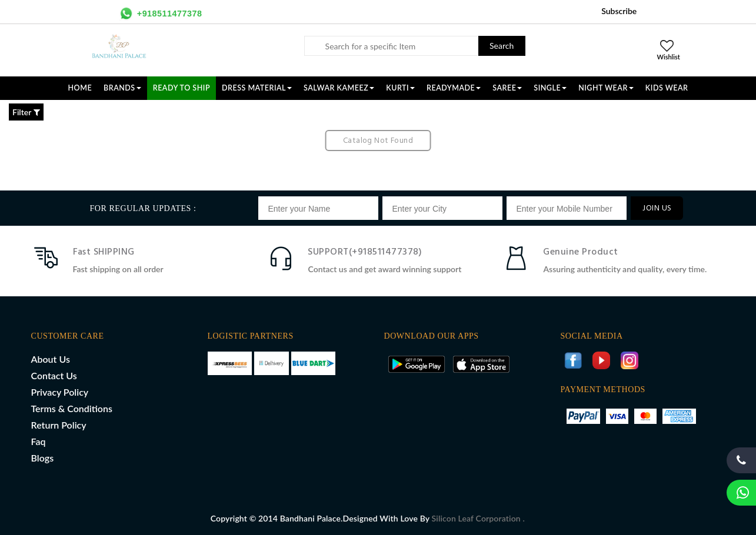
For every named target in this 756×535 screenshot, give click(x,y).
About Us (51, 359)
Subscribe (619, 11)
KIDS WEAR (667, 88)
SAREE (507, 88)
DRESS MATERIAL (257, 88)
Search (502, 46)
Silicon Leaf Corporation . (478, 518)
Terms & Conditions (72, 408)
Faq (39, 441)
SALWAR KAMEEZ (339, 88)
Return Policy (59, 425)
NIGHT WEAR (606, 88)
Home (80, 88)
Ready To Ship (181, 88)
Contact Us (54, 375)
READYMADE (454, 88)
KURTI (400, 88)
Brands (122, 88)
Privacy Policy (60, 392)
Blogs (43, 458)
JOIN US (657, 208)
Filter (26, 112)
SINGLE (550, 88)
